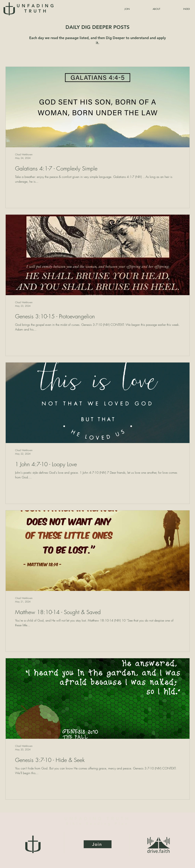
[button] (177, 9)
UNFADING (36, 8)
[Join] (98, 844)
